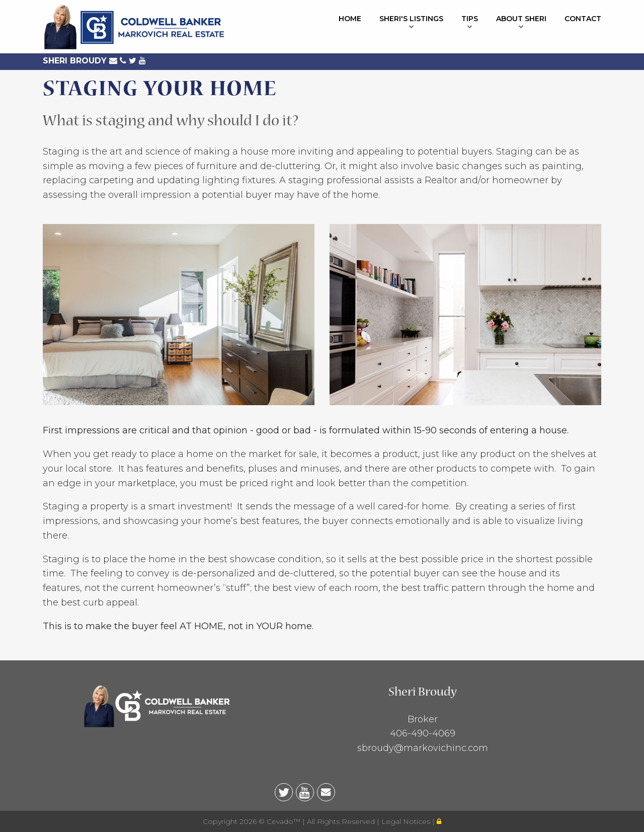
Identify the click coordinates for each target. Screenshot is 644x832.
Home (350, 19)
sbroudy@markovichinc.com (423, 748)
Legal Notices (407, 821)
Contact (583, 19)
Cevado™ (285, 821)
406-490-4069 (423, 733)
